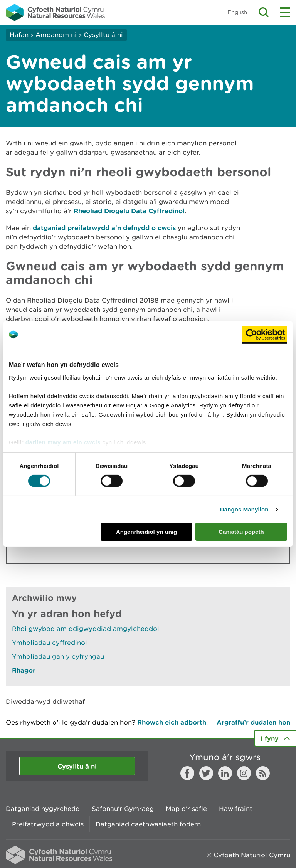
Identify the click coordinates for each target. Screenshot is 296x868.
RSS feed (263, 773)
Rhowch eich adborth (172, 722)
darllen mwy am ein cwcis (63, 442)
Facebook (187, 773)
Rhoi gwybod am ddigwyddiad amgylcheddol (86, 629)
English (237, 12)
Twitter (206, 773)
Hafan (19, 35)
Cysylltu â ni (103, 35)
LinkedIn (225, 773)
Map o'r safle (186, 809)
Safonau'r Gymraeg (123, 809)
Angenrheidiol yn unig (146, 532)
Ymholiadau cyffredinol (50, 643)
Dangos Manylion (244, 509)
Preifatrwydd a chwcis (48, 824)
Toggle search (264, 12)
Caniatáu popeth (241, 532)
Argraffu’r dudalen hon (253, 722)
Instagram (244, 773)
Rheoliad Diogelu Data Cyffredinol (129, 211)
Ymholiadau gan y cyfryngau (58, 656)
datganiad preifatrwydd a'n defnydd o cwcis (104, 228)
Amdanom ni (56, 35)
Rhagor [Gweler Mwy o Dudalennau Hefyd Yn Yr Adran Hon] (24, 670)
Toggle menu (285, 12)
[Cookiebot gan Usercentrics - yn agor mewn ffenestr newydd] (265, 335)
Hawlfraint (236, 809)
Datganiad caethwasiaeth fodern (148, 824)
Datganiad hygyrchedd (43, 809)
